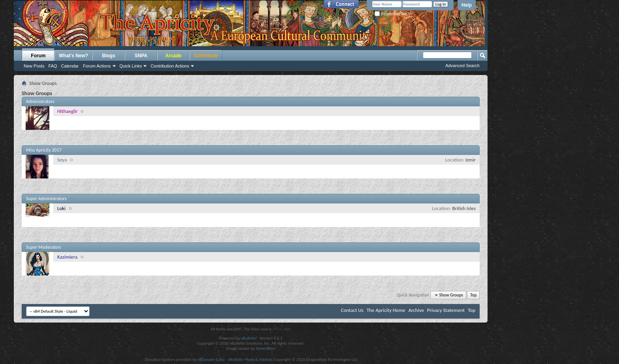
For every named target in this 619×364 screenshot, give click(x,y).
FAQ (53, 66)
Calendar (70, 66)
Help (467, 5)
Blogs (109, 56)
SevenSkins (265, 348)
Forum (38, 56)
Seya (62, 160)
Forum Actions (97, 66)
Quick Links (131, 66)
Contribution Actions (170, 66)
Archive (416, 310)
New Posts (34, 66)
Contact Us (352, 310)
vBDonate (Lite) (211, 359)
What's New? (73, 56)
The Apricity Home (386, 310)
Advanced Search (462, 66)
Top (473, 295)
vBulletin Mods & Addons (250, 359)
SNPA (141, 56)
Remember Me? (392, 14)
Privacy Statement (446, 310)
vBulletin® (250, 338)
